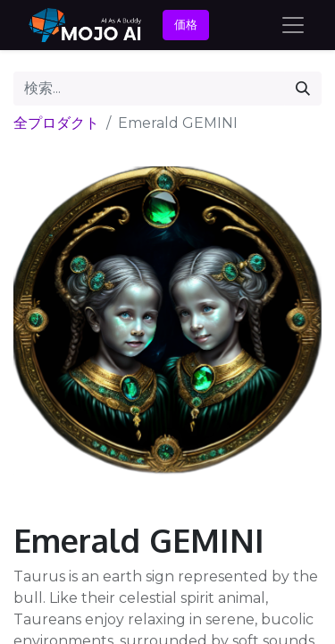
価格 (186, 24)
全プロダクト (56, 123)
